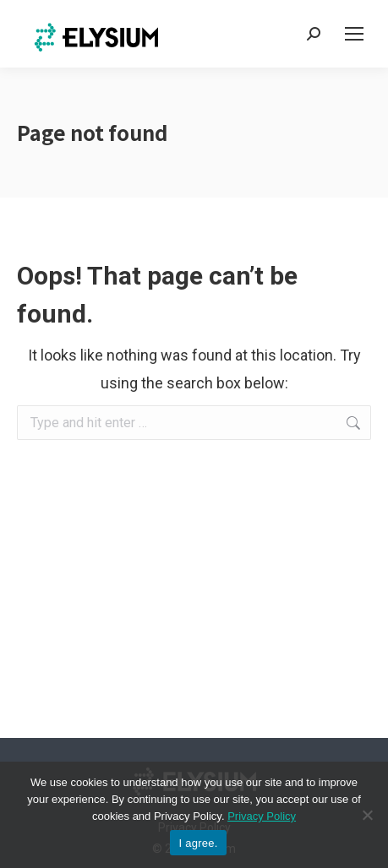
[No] (367, 815)
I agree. (198, 843)
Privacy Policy (262, 816)
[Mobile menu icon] (354, 34)
